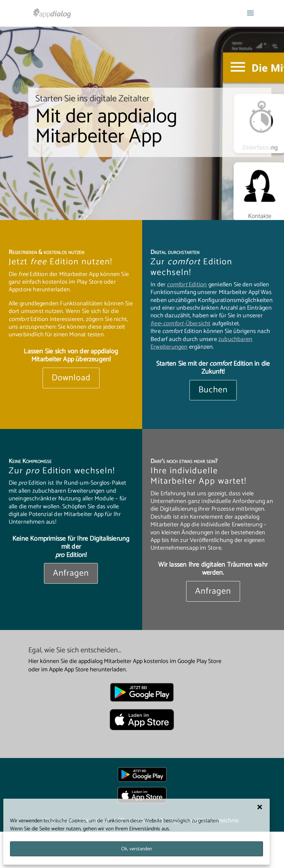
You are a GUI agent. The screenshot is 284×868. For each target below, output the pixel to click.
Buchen (213, 390)
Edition (187, 285)
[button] (260, 807)
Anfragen (71, 573)
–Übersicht (180, 324)
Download (71, 378)
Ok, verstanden (137, 849)
